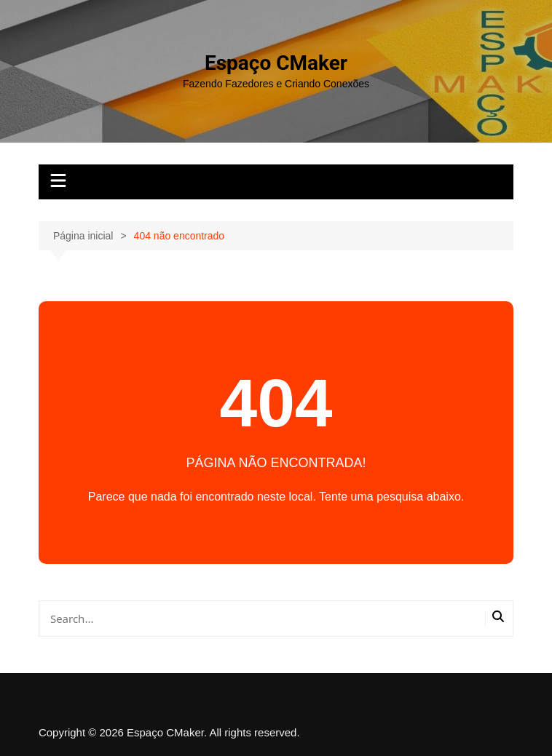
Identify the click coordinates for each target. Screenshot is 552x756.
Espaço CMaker (276, 63)
